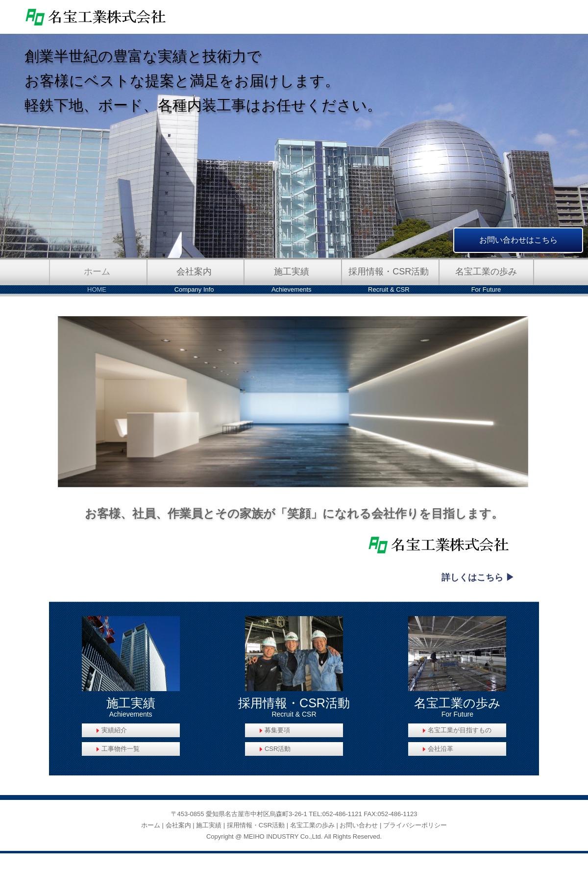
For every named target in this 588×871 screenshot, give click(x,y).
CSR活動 (278, 749)
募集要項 (277, 730)
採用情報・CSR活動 (256, 825)
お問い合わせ (359, 825)
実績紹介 (114, 730)
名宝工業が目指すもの (460, 730)
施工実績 (209, 825)
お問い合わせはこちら (518, 240)
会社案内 (178, 825)
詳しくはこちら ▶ (478, 577)
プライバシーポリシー (415, 825)
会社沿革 (441, 749)
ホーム (151, 825)
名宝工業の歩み (312, 825)
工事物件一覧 (121, 749)
